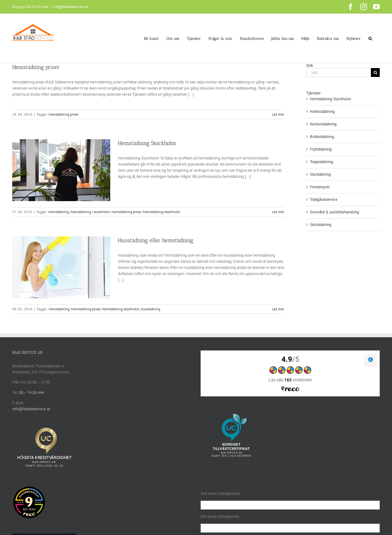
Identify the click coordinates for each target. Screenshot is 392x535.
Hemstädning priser (36, 67)
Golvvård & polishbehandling (334, 212)
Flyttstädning (321, 149)
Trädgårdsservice (324, 199)
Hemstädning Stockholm (147, 143)
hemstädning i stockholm (90, 212)
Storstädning (320, 174)
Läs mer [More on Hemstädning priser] (278, 114)
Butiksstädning (322, 137)
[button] (370, 38)
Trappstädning (322, 162)
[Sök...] (339, 73)
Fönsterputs (320, 187)
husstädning (151, 309)
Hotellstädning (322, 111)
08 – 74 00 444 (32, 393)
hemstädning (59, 212)
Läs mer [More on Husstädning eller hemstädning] (278, 309)
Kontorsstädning (323, 124)
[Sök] (375, 73)
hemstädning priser (64, 114)
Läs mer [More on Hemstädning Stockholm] (278, 212)
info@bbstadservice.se (71, 7)
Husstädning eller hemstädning (156, 240)
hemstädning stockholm (162, 212)
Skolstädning (321, 225)
